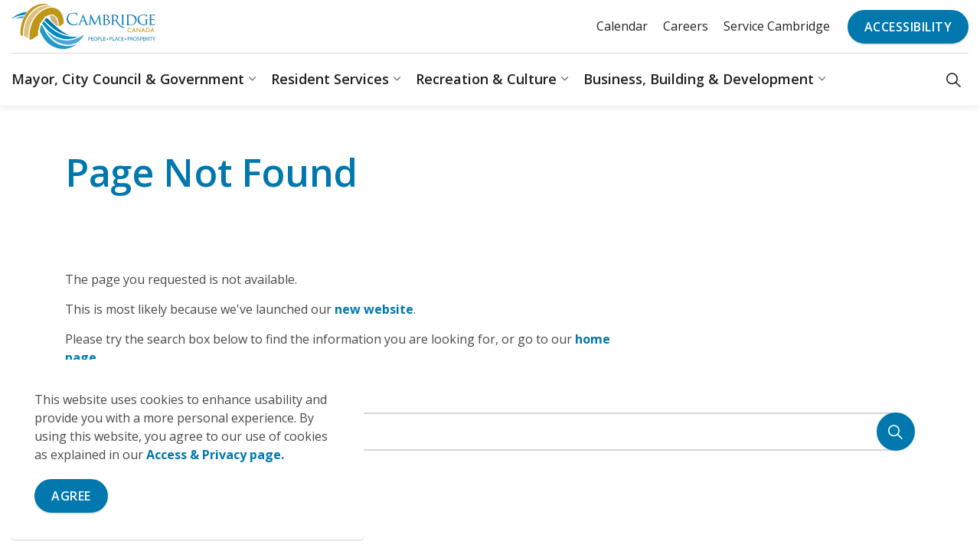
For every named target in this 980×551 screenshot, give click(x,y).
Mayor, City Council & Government (128, 79)
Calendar (622, 26)
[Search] (896, 432)
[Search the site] (490, 432)
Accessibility (908, 27)
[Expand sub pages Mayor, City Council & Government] (252, 79)
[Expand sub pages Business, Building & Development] (822, 79)
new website (374, 309)
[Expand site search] (954, 79)
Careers (686, 26)
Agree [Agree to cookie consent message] (71, 496)
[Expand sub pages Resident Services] (397, 79)
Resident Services (330, 79)
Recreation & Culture (486, 79)
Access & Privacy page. (215, 455)
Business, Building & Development (699, 79)
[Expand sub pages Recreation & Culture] (564, 79)
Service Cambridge (777, 26)
